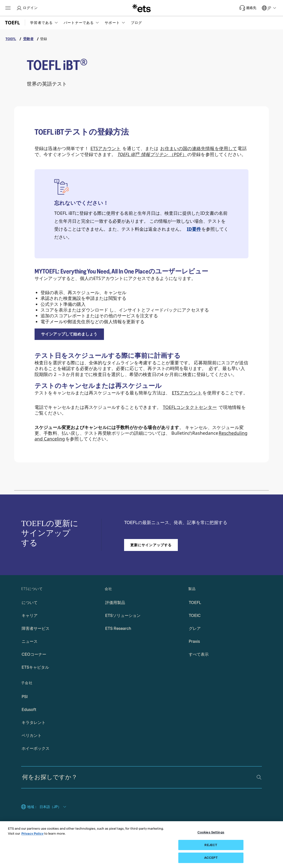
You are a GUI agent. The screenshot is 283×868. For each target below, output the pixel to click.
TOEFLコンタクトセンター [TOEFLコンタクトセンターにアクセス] (190, 407)
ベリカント (32, 735)
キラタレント (34, 723)
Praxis (194, 641)
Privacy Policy (32, 834)
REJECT (211, 845)
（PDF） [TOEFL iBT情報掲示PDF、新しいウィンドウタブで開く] (152, 154)
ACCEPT (211, 858)
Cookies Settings (211, 832)
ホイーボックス (36, 748)
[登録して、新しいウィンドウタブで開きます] (69, 334)
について (30, 603)
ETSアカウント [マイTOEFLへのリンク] (106, 148)
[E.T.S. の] (141, 8)
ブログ (136, 23)
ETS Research (118, 628)
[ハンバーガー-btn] (8, 8)
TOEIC (195, 616)
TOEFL (195, 603)
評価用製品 (115, 603)
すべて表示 (199, 654)
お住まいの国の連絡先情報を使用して (199, 148)
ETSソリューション (123, 616)
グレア (195, 628)
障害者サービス (36, 628)
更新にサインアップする (151, 545)
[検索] (259, 777)
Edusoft (29, 710)
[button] (44, 23)
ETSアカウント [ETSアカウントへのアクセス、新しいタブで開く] (187, 393)
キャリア (30, 616)
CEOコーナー (34, 654)
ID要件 (194, 229)
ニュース (30, 641)
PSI (25, 697)
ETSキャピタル (35, 667)
